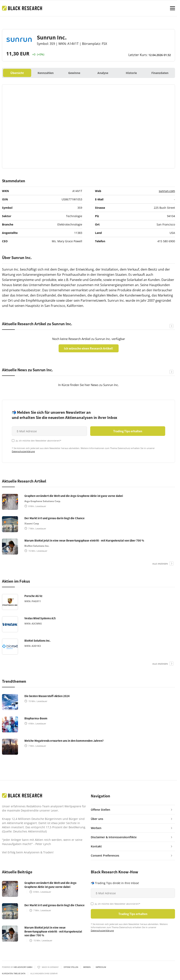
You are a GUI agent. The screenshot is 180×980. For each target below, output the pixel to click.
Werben (87, 967)
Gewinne (74, 73)
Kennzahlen (46, 73)
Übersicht (17, 73)
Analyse (103, 73)
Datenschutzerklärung (23, 451)
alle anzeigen (160, 564)
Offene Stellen (71, 967)
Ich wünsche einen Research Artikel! (88, 348)
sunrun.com (167, 191)
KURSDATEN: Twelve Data (14, 974)
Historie (131, 73)
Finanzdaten (160, 73)
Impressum (101, 967)
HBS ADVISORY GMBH (23, 967)
